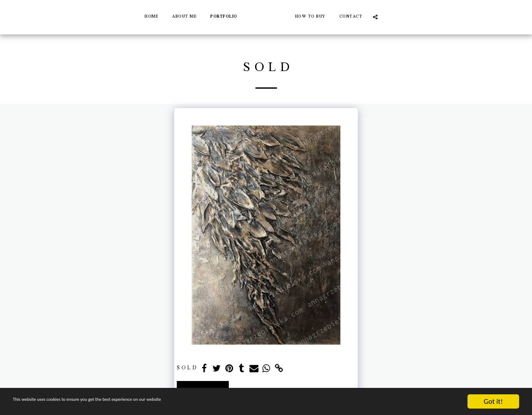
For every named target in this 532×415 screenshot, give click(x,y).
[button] (382, 17)
